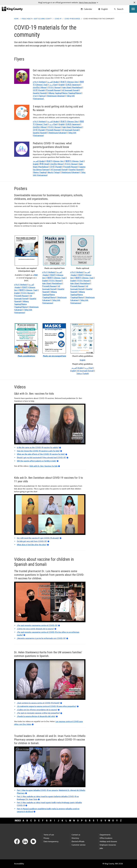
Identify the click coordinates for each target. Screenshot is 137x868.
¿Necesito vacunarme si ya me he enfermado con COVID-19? (41, 638)
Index (18, 821)
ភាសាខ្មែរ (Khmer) (57, 164)
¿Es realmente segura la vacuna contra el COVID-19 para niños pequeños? (47, 706)
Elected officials (78, 841)
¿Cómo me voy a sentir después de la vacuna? (35, 629)
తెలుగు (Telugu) (54, 172)
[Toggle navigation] (133, 9)
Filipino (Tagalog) (40, 172)
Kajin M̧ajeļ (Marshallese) (72, 87)
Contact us (76, 835)
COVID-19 (58, 19)
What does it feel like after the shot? (32, 545)
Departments (105, 835)
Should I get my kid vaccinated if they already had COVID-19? (41, 458)
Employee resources (108, 845)
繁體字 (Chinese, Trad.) (75, 161)
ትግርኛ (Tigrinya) (39, 96)
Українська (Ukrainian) (56, 96)
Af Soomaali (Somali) (71, 90)
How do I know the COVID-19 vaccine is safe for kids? (38, 451)
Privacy (46, 838)
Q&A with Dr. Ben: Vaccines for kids (43, 466)
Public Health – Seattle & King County (37, 19)
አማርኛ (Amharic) (40, 82)
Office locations (106, 838)
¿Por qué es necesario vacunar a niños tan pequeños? (38, 713)
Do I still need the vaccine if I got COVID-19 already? (38, 538)
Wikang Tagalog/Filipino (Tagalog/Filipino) (65, 93)
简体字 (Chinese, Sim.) (55, 161)
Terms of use (49, 835)
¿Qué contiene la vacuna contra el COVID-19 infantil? (38, 703)
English (62, 85)
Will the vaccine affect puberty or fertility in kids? (37, 461)
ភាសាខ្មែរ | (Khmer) (40, 87)
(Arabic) (53, 82)
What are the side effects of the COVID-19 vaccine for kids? (41, 454)
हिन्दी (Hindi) (44, 164)
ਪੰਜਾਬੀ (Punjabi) (39, 90)
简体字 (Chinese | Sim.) (70, 82)
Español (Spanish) (40, 93)
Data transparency (51, 841)
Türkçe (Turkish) (83, 374)
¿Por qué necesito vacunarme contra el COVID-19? (37, 625)
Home (16, 19)
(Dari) (53, 85)
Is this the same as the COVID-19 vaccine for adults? (38, 447)
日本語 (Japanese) (73, 85)
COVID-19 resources (72, 19)
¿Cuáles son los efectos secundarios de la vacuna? (37, 710)
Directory (75, 838)
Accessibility (19, 864)
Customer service (78, 845)
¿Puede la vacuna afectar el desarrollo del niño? (36, 716)
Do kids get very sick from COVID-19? (32, 541)
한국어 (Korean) (55, 87)
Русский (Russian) (54, 90)
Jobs (101, 848)
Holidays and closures (108, 841)
